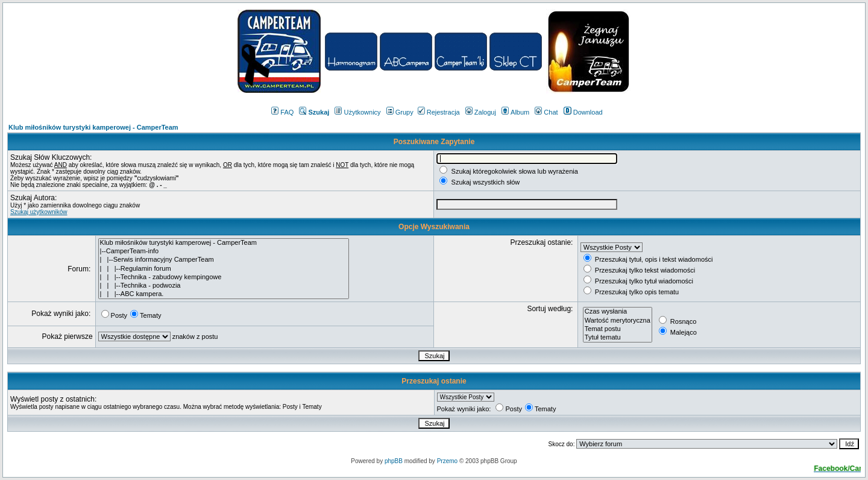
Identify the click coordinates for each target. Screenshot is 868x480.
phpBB (394, 461)
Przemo (447, 461)
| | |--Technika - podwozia (224, 286)
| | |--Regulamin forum (224, 269)
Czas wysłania (618, 312)
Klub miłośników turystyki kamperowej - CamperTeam (93, 127)
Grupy (400, 112)
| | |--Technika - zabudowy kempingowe (224, 277)
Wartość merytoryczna (618, 321)
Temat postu (618, 329)
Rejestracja (439, 112)
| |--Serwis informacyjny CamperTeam (224, 260)
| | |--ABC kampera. (224, 294)
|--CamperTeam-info (224, 251)
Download (583, 112)
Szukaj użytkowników (39, 212)
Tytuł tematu (618, 338)
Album (515, 112)
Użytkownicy (357, 112)
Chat (546, 112)
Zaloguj (481, 112)
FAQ (282, 112)
